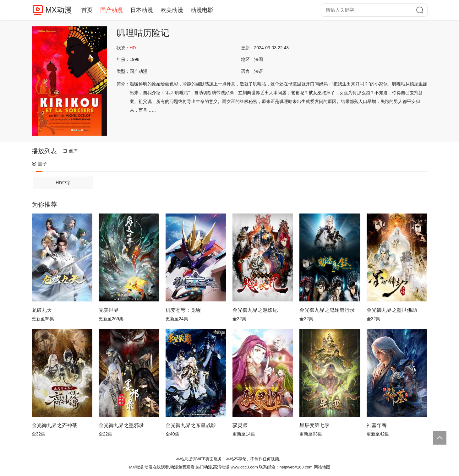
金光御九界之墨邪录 (121, 425)
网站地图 (322, 467)
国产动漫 (112, 10)
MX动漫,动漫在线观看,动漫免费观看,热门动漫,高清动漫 (179, 467)
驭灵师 (240, 425)
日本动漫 (142, 10)
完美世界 (109, 310)
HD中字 (63, 183)
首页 (87, 10)
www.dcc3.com (244, 467)
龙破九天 (42, 310)
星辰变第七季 (314, 425)
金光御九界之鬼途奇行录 (327, 310)
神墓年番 (377, 425)
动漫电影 (202, 10)
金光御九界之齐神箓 (54, 425)
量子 (39, 164)
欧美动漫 (172, 10)
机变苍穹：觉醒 (183, 310)
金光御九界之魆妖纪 (255, 310)
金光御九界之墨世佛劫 (392, 310)
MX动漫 (59, 10)
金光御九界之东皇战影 (191, 425)
